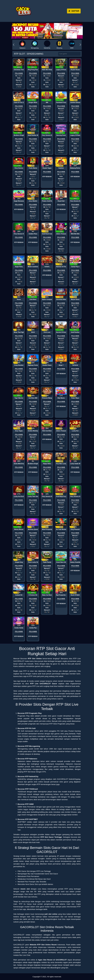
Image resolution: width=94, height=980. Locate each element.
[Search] (69, 54)
